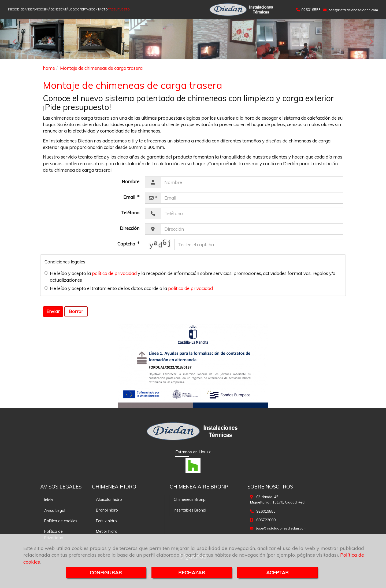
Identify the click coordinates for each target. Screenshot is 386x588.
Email (130, 197)
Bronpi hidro (107, 510)
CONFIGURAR (106, 573)
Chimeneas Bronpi (190, 499)
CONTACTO (99, 9)
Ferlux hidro (106, 521)
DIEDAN (23, 9)
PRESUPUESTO (119, 9)
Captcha (127, 244)
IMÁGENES (53, 9)
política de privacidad (114, 273)
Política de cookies (61, 521)
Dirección (130, 228)
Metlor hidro (107, 531)
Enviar (53, 311)
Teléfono (130, 213)
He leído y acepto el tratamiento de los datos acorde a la (129, 288)
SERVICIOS (37, 9)
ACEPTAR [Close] (277, 573)
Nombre (131, 181)
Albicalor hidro (109, 499)
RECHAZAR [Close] (192, 573)
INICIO (13, 9)
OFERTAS (84, 9)
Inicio (49, 500)
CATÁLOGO (69, 9)
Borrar (76, 311)
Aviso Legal (55, 510)
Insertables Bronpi (190, 510)
